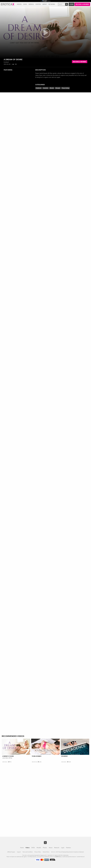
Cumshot (45, 88)
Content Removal (81, 857)
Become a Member (80, 62)
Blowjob (58, 88)
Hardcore (39, 88)
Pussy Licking (65, 88)
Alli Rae (10, 758)
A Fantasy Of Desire (8, 756)
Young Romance (37, 756)
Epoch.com (14, 857)
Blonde (52, 88)
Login (71, 4)
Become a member (82, 4)
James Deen (5, 758)
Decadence (65, 756)
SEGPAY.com (58, 857)
